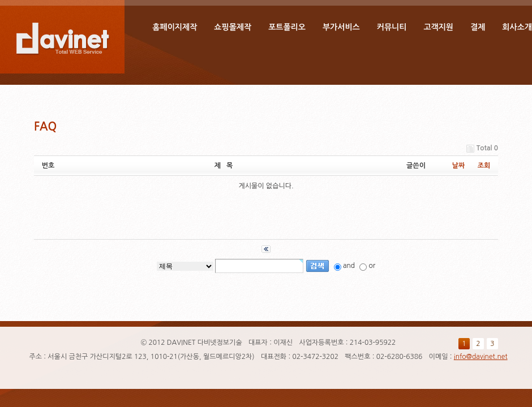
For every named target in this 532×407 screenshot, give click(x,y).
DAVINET (62, 37)
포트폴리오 (287, 27)
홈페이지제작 (175, 27)
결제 (478, 27)
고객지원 (438, 27)
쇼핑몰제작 (233, 27)
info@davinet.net (481, 357)
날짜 (459, 166)
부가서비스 (341, 27)
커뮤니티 (392, 27)
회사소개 (517, 27)
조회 (484, 166)
